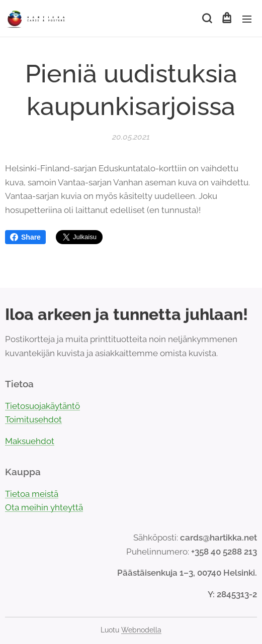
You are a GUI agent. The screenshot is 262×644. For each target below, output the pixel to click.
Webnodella (141, 630)
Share (25, 237)
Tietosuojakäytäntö (42, 406)
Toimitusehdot (33, 419)
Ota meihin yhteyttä (44, 508)
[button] (206, 19)
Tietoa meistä (32, 494)
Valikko (247, 19)
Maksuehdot (30, 441)
